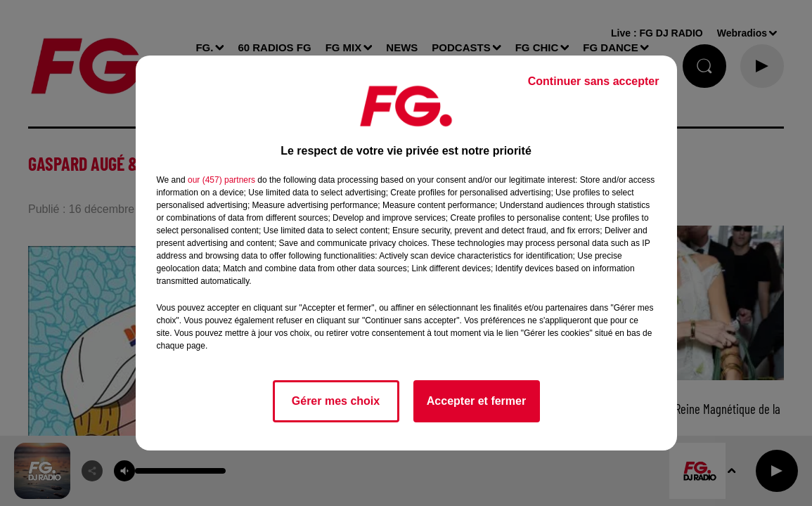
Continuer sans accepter (594, 81)
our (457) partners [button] (221, 180)
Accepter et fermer (476, 401)
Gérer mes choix (336, 401)
